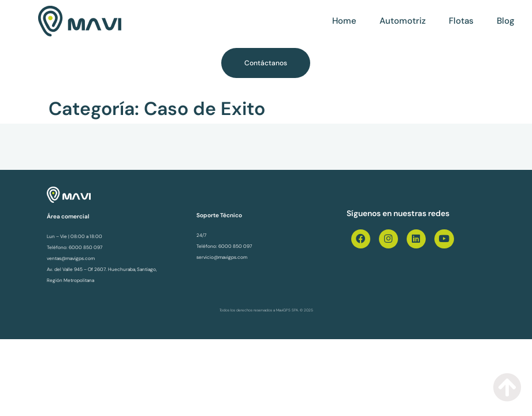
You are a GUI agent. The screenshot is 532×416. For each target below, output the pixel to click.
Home (344, 21)
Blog (506, 21)
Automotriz (403, 21)
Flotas (461, 21)
